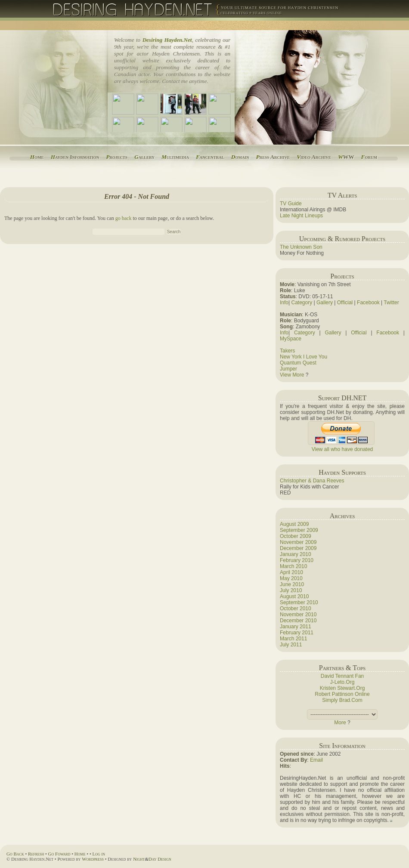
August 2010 (294, 596)
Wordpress (93, 859)
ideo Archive (314, 157)
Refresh (36, 854)
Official (345, 303)
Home (80, 854)
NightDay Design (152, 859)
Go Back (15, 854)
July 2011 (291, 645)
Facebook (368, 303)
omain (240, 157)
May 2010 (291, 578)
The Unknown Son (301, 247)
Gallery (325, 303)
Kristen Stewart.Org (342, 688)
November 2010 (298, 615)
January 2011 (296, 627)
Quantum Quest (298, 363)
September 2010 (299, 602)
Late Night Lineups (301, 216)
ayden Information (75, 157)
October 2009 (296, 536)
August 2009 (294, 524)
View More (292, 375)
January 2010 (296, 554)
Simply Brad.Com (342, 700)
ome (37, 157)
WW (346, 157)
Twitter (391, 303)
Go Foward (59, 854)
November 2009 (298, 542)
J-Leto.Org (342, 682)
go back (124, 218)
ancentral (210, 157)
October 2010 (296, 609)
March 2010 (293, 566)
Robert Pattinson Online (342, 694)
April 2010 (291, 572)
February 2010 (297, 560)
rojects (117, 157)
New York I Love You (304, 357)
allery (144, 157)
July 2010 (291, 590)
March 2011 (293, 639)
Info (284, 303)
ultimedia (175, 157)
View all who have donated (342, 449)
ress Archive (273, 157)
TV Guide (291, 204)
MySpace (291, 339)
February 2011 (297, 633)
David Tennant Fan (342, 676)
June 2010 (292, 584)
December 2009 (298, 548)
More (340, 723)
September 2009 (299, 530)
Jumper (288, 369)
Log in (99, 854)
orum (369, 157)
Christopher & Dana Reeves (312, 481)
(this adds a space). (342, 714)
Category (302, 303)
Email (316, 760)
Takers (287, 351)
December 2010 (298, 621)
